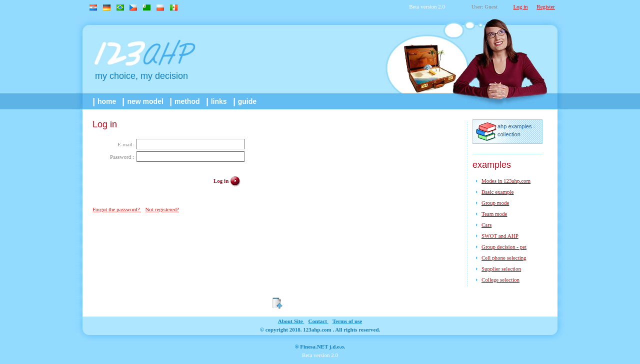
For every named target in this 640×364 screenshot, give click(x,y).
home (105, 101)
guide (246, 101)
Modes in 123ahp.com (506, 181)
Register (546, 6)
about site (291, 321)
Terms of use (347, 321)
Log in (521, 6)
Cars (486, 225)
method (185, 101)
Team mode (494, 214)
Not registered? (162, 209)
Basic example (497, 192)
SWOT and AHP (500, 236)
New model (143, 101)
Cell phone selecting (504, 258)
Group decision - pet (504, 247)
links (217, 101)
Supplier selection (501, 269)
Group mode (495, 203)
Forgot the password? (117, 209)
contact (318, 321)
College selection (500, 280)
